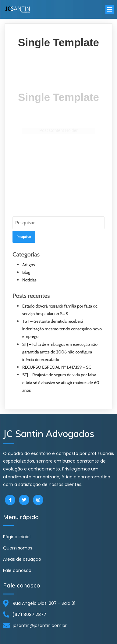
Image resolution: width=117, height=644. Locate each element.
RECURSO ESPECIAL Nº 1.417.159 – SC (57, 367)
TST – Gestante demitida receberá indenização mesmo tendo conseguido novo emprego (62, 329)
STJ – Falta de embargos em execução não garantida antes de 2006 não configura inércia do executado (60, 352)
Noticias (29, 280)
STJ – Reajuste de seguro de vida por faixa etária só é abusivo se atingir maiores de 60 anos (61, 382)
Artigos (28, 265)
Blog (26, 272)
